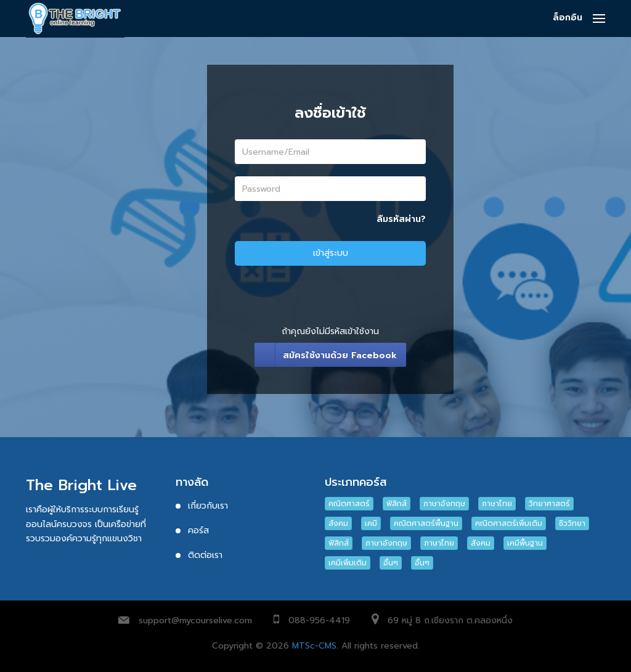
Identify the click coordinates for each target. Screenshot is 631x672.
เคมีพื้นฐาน (525, 543)
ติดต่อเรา (205, 555)
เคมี (371, 523)
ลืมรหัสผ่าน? (401, 219)
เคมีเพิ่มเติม (348, 563)
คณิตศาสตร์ (349, 504)
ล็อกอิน (568, 18)
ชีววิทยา (572, 523)
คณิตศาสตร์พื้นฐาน (426, 523)
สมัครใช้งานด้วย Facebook (340, 355)
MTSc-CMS (314, 646)
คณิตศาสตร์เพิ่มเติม (509, 523)
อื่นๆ (391, 563)
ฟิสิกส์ (397, 504)
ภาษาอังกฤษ (444, 504)
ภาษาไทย (497, 504)
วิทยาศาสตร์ (549, 504)
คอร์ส (198, 531)
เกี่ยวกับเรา (208, 506)
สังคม (338, 523)
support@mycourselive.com (195, 621)
